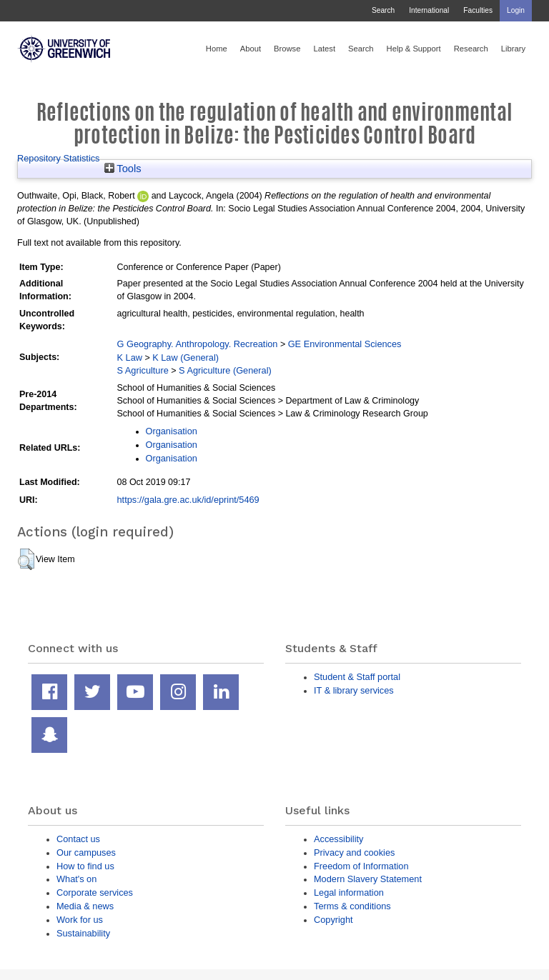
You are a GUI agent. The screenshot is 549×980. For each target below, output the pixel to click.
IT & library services (354, 690)
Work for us (80, 920)
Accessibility (338, 839)
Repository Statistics (59, 158)
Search (383, 10)
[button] (26, 559)
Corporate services (95, 892)
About (251, 49)
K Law (130, 357)
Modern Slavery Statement (368, 879)
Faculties (478, 10)
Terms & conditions (352, 906)
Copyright (333, 920)
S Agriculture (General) (225, 370)
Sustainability (83, 933)
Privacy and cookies (354, 852)
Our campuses (86, 852)
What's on (76, 879)
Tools (123, 169)
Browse (287, 49)
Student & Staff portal (357, 677)
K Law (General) (186, 357)
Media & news (85, 906)
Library (513, 49)
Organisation (172, 431)
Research (471, 49)
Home (217, 49)
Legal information (349, 892)
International (429, 10)
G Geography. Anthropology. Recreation (198, 344)
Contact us (78, 839)
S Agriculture (143, 370)
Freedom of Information (361, 866)
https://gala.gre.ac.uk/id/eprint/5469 (188, 500)
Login (516, 10)
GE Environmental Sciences (345, 344)
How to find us (85, 866)
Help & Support (414, 49)
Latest (324, 49)
